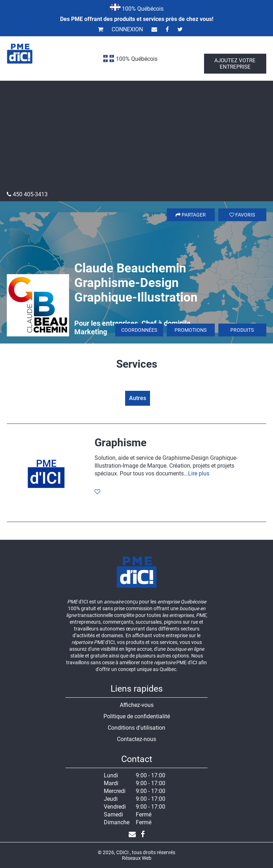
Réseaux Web (137, 858)
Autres (138, 398)
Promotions (191, 330)
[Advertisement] (136, 138)
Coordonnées (139, 330)
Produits (242, 330)
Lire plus (199, 473)
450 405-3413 (27, 194)
